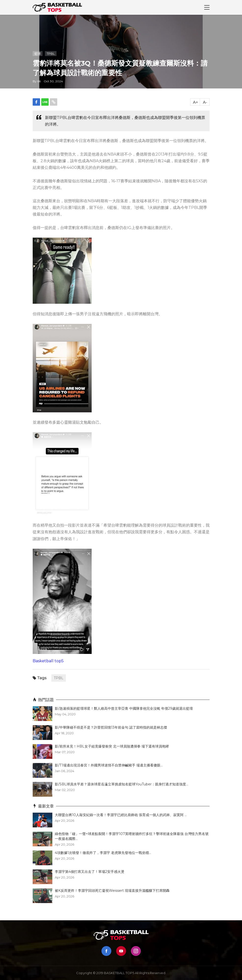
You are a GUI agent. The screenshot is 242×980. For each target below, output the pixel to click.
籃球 (38, 54)
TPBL (51, 54)
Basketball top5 (48, 661)
